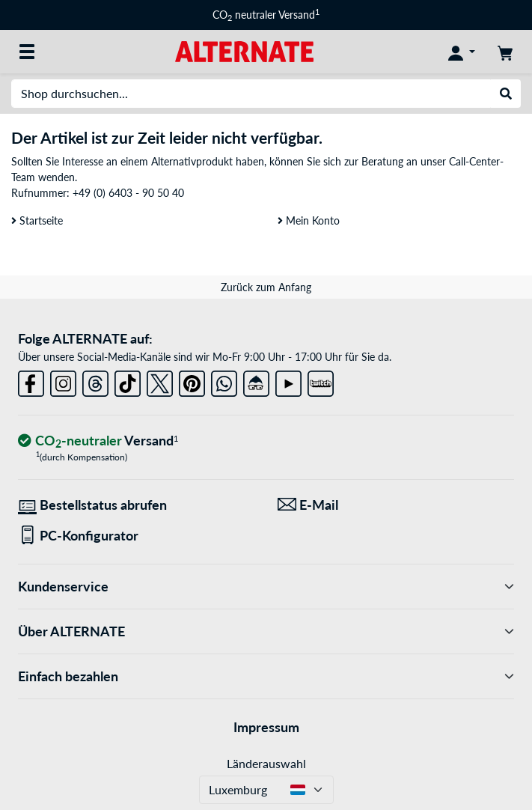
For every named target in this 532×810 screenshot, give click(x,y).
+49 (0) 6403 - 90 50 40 (128, 193)
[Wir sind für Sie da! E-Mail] (396, 505)
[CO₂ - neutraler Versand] (98, 441)
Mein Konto (309, 220)
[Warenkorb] (505, 52)
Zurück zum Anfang (266, 287)
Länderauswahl (266, 763)
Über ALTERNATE (266, 631)
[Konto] (462, 52)
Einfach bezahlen (266, 676)
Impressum (266, 727)
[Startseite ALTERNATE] (244, 51)
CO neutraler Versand (266, 15)
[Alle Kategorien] (27, 52)
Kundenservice (266, 587)
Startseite (37, 220)
